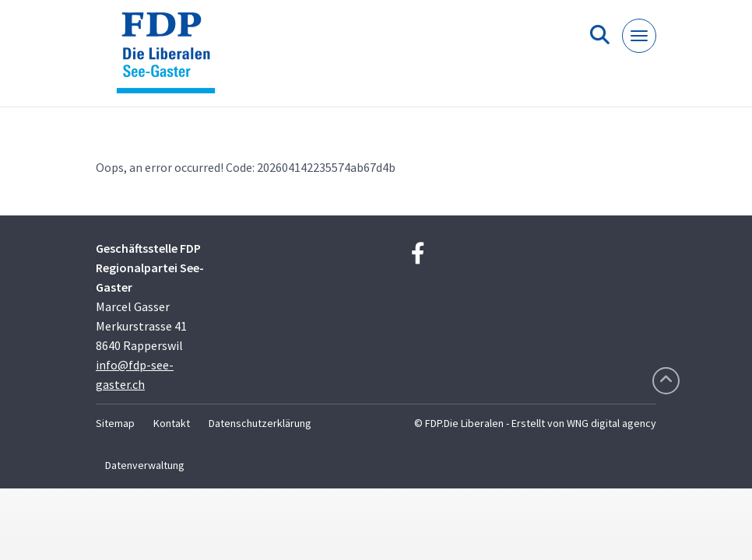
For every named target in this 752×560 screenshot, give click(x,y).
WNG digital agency (611, 423)
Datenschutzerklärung (260, 423)
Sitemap (115, 423)
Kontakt (172, 423)
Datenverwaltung (145, 465)
